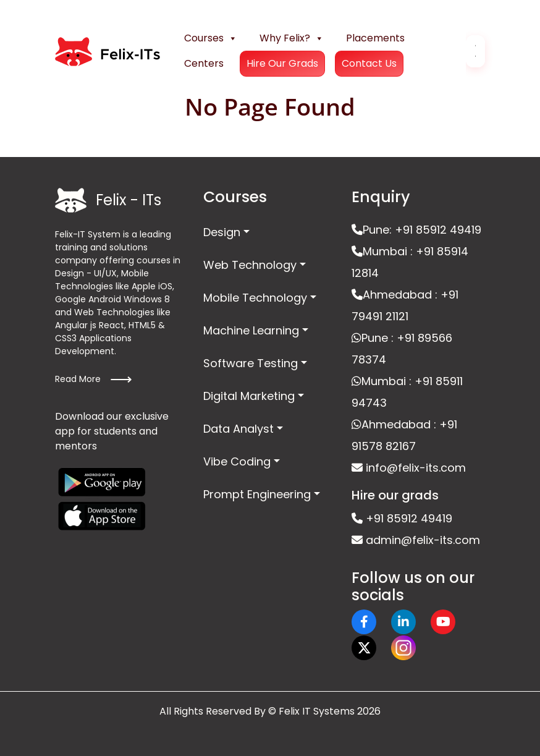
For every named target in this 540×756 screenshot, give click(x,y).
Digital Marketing (249, 396)
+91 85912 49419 (402, 518)
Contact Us (369, 63)
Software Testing (251, 363)
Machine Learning (251, 330)
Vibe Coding (237, 461)
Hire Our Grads (282, 63)
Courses (211, 38)
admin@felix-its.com (416, 540)
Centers (204, 63)
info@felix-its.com (409, 468)
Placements (375, 38)
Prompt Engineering (257, 494)
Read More (94, 380)
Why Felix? (292, 38)
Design (222, 232)
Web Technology (250, 265)
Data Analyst (238, 429)
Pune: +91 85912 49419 (416, 230)
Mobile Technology (255, 298)
